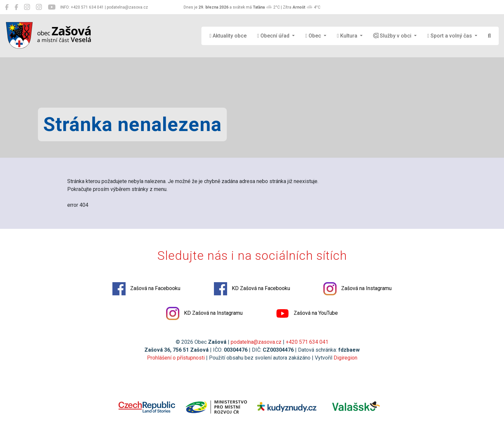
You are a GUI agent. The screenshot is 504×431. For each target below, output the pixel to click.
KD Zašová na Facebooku (252, 290)
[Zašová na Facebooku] (7, 7)
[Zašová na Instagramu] (27, 7)
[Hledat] (489, 36)
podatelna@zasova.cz (256, 344)
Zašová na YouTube (308, 315)
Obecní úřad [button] (274, 36)
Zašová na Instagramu (360, 290)
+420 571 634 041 (307, 344)
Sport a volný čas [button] (450, 36)
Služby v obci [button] (393, 36)
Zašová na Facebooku (144, 290)
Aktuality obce (228, 36)
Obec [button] (314, 36)
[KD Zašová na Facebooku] (16, 7)
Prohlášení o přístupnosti (176, 360)
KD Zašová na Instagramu (203, 315)
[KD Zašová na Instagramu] (39, 7)
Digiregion (345, 360)
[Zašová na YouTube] (52, 7)
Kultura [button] (348, 36)
